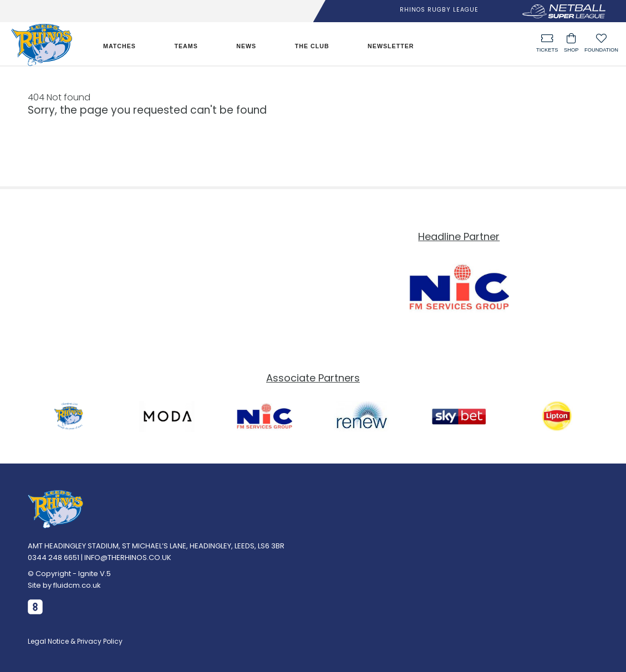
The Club (312, 46)
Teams (186, 46)
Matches (119, 46)
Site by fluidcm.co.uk (64, 585)
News (246, 46)
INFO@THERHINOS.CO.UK (128, 558)
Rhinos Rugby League (439, 10)
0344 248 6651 (54, 558)
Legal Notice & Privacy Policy (75, 641)
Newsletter (391, 46)
